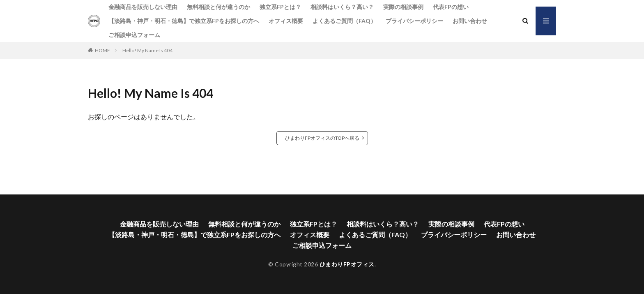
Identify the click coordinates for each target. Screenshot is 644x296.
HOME (102, 50)
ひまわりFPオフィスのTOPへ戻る (322, 138)
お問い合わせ (470, 21)
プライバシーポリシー (414, 21)
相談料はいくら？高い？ (342, 7)
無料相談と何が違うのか (218, 7)
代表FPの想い (451, 7)
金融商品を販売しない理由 (143, 7)
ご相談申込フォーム (134, 35)
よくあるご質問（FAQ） (344, 21)
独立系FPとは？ (280, 7)
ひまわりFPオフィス (347, 264)
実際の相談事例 (403, 7)
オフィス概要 (286, 21)
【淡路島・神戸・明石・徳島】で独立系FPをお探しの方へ (184, 21)
